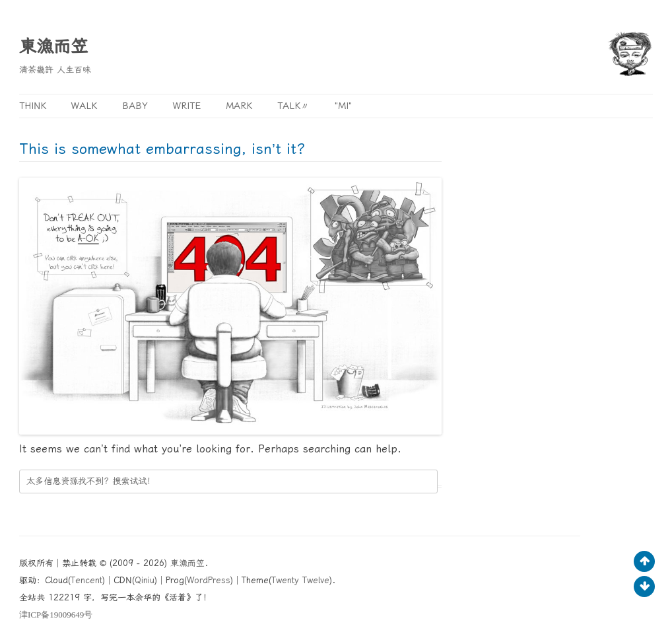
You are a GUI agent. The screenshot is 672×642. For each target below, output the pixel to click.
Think (33, 106)
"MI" (343, 106)
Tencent (86, 580)
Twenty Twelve (300, 580)
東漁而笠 (53, 46)
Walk (84, 106)
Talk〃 (293, 106)
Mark (239, 106)
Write (187, 106)
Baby (135, 106)
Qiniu (145, 580)
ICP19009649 (56, 615)
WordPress (209, 580)
